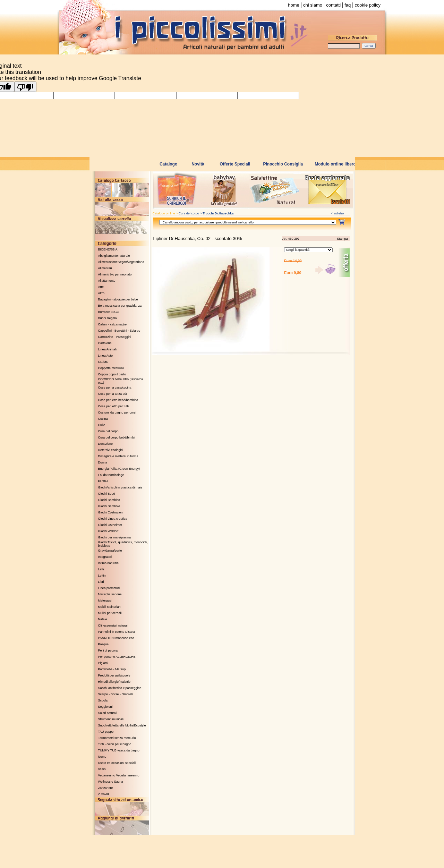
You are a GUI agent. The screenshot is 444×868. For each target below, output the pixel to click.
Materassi (105, 601)
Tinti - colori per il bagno (115, 744)
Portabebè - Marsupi (112, 669)
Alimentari (105, 268)
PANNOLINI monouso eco (116, 638)
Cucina (103, 419)
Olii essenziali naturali (113, 626)
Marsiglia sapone (110, 594)
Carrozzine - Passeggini (115, 337)
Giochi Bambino (109, 500)
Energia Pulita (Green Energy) (119, 469)
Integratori (105, 557)
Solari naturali (108, 713)
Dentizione (106, 444)
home (294, 5)
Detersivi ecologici (111, 450)
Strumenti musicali (111, 719)
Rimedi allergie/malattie (114, 682)
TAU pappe (106, 732)
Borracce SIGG (109, 312)
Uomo (102, 757)
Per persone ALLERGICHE (117, 657)
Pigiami (103, 663)
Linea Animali (108, 349)
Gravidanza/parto (110, 551)
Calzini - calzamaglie (113, 324)
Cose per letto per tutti (114, 406)
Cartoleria (105, 343)
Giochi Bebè (107, 494)
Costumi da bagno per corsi (117, 412)
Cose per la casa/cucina (115, 388)
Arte (101, 287)
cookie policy (368, 5)
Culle (102, 425)
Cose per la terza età (113, 394)
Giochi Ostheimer (110, 525)
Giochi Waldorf (108, 531)
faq (348, 5)
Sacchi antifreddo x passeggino (120, 688)
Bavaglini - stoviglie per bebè (118, 299)
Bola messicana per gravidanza (120, 306)
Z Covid (104, 794)
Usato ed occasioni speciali (117, 763)
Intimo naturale (109, 563)
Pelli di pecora (108, 650)
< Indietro (338, 213)
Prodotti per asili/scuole (114, 675)
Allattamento (107, 281)
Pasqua (104, 644)
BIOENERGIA (108, 249)
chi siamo (313, 5)
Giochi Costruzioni (111, 512)
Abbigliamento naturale (114, 256)
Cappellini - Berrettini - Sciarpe (119, 331)
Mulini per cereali (110, 613)
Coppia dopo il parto (112, 374)
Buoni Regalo (108, 318)
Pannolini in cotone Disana (117, 632)
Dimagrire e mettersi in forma (118, 456)
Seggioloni (105, 707)
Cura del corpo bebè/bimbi (117, 437)
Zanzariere (106, 788)
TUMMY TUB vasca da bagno (119, 750)
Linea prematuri (109, 588)
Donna (103, 462)
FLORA (103, 481)
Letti (101, 569)
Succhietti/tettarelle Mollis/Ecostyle (122, 725)
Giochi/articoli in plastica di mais (120, 487)
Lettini (102, 576)
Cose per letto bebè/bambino (118, 400)
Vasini (102, 769)
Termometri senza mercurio (117, 738)
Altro (101, 293)
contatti (333, 5)
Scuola (103, 700)
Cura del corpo (108, 431)
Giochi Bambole (109, 506)
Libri (101, 582)
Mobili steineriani (110, 607)
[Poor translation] (25, 87)
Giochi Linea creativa (113, 519)
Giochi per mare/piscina (115, 537)
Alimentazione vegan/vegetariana (121, 262)
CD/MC (103, 362)
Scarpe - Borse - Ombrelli (116, 694)
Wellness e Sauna (111, 782)
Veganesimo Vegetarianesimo (119, 775)
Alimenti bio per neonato (115, 274)
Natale (103, 619)
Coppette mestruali (111, 368)
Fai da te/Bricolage (111, 475)
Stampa (342, 239)
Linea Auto (106, 356)
